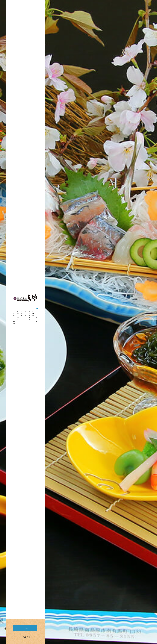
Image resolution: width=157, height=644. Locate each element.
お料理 (33, 314)
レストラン (29, 316)
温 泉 (25, 314)
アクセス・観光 (14, 318)
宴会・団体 (18, 316)
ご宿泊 (22, 314)
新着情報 (27, 637)
